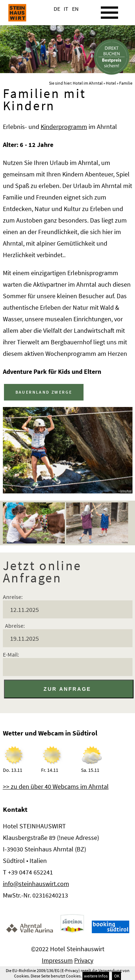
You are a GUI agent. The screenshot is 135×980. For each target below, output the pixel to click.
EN (75, 9)
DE (57, 9)
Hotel (111, 83)
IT (66, 9)
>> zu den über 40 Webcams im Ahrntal (56, 786)
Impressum (57, 960)
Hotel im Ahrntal (88, 83)
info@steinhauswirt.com (36, 884)
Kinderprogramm (64, 127)
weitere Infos (96, 976)
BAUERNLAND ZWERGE (44, 392)
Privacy (84, 960)
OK (116, 976)
